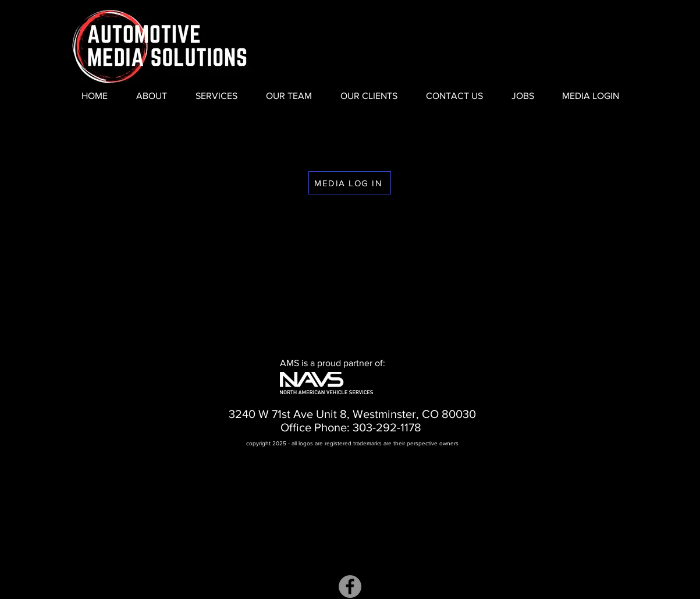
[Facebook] (350, 586)
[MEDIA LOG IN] (350, 183)
